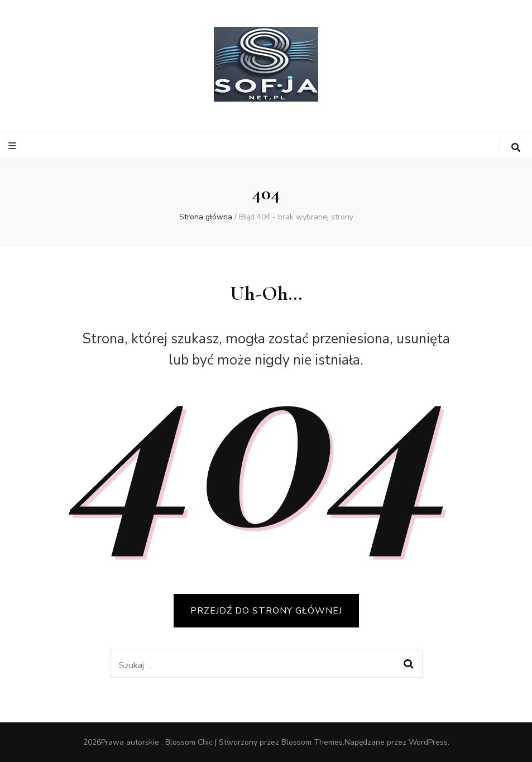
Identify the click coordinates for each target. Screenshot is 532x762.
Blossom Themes (312, 742)
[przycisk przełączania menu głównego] (14, 146)
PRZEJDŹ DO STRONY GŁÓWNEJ (266, 611)
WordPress (428, 742)
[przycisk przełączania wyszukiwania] (516, 148)
